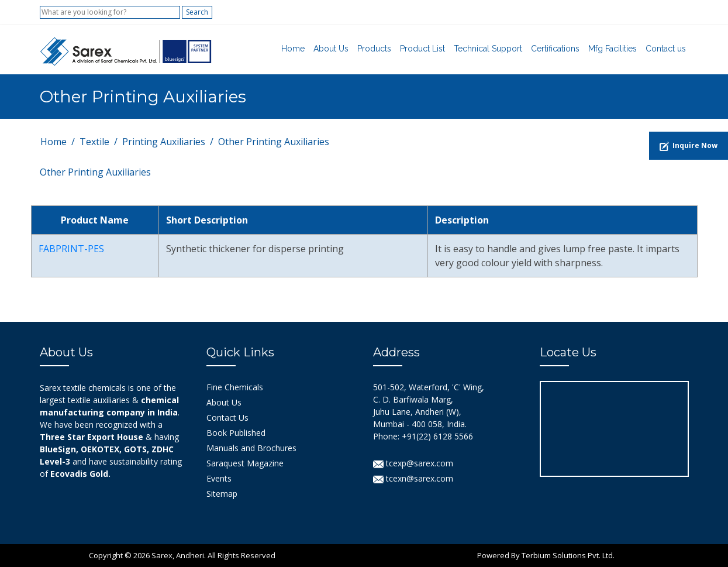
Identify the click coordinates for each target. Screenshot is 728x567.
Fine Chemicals (235, 387)
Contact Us (227, 417)
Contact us (666, 49)
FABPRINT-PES (71, 249)
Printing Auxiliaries (164, 142)
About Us (331, 49)
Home (293, 49)
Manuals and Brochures (251, 448)
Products (374, 49)
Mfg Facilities (613, 49)
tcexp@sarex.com (413, 463)
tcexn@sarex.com (413, 478)
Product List (422, 49)
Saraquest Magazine (245, 463)
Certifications (555, 49)
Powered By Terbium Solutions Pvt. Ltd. (546, 555)
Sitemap (222, 494)
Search (197, 12)
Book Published (236, 433)
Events (219, 478)
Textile (94, 142)
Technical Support (488, 49)
